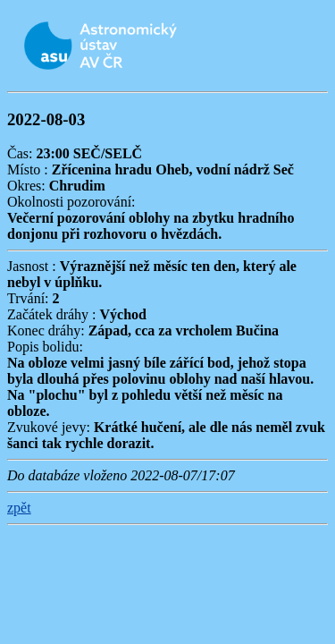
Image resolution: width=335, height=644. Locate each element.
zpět (19, 508)
